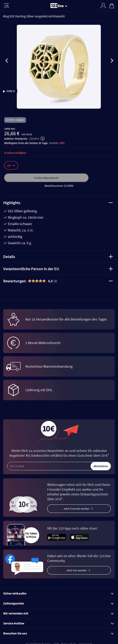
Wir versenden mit (58, 613)
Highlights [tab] (58, 203)
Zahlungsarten (58, 603)
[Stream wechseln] (67, 6)
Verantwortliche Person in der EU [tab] (58, 269)
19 (11, 165)
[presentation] (7, 61)
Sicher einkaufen (58, 593)
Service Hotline (58, 623)
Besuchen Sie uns (58, 633)
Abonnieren (101, 466)
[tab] (59, 281)
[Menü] (6, 6)
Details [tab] (58, 257)
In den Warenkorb (46, 178)
